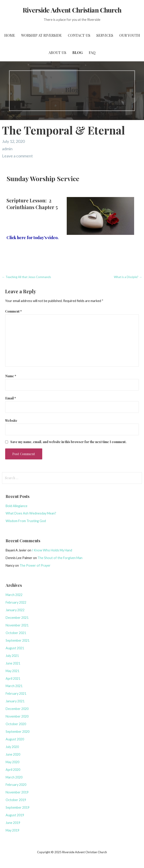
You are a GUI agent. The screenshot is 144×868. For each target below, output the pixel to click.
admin (7, 149)
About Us (57, 53)
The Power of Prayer (35, 565)
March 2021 (14, 686)
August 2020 (15, 739)
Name (11, 376)
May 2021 (12, 671)
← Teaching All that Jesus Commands (27, 277)
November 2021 (17, 625)
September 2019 (18, 807)
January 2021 (15, 701)
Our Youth (130, 35)
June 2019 (13, 823)
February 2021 (16, 693)
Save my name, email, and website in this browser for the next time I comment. (68, 442)
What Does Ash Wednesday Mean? (31, 513)
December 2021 (17, 618)
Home (10, 35)
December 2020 (17, 709)
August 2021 (15, 648)
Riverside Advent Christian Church (72, 10)
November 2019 (17, 792)
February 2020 (16, 785)
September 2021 (18, 640)
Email (11, 398)
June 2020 (13, 754)
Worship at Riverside (41, 35)
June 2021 (13, 663)
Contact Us (79, 35)
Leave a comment (17, 156)
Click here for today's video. (33, 238)
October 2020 (16, 724)
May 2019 (12, 830)
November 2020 (17, 716)
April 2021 (13, 678)
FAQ (92, 53)
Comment (13, 311)
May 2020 (12, 762)
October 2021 (16, 633)
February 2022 (16, 602)
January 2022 (15, 610)
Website (11, 420)
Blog (78, 53)
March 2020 (14, 777)
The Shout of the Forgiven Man (60, 558)
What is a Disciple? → (128, 277)
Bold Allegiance (17, 506)
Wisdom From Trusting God (26, 521)
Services (105, 35)
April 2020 (13, 770)
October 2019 (16, 800)
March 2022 (14, 595)
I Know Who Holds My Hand (52, 550)
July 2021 (12, 656)
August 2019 (15, 815)
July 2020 (12, 747)
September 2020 (18, 732)
